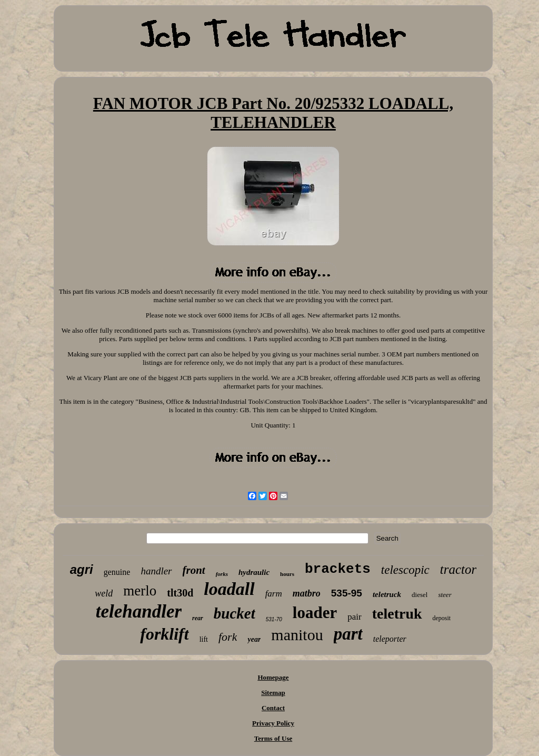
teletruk (397, 614)
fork (228, 637)
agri (82, 569)
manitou (297, 635)
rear (198, 618)
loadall (229, 589)
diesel (420, 595)
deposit (442, 618)
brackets (338, 569)
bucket (234, 613)
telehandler (139, 611)
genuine (117, 572)
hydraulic (254, 572)
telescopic (405, 570)
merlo (140, 591)
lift (204, 639)
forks (222, 574)
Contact (273, 708)
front (194, 570)
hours (287, 574)
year (254, 639)
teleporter (390, 639)
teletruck (387, 594)
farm (274, 594)
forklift (164, 634)
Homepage (273, 677)
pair (354, 617)
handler (156, 571)
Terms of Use (273, 738)
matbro (307, 593)
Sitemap (273, 693)
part (348, 634)
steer (445, 595)
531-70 (274, 619)
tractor (458, 569)
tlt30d (180, 593)
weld (104, 593)
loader (315, 613)
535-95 (347, 593)
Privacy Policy (273, 723)
